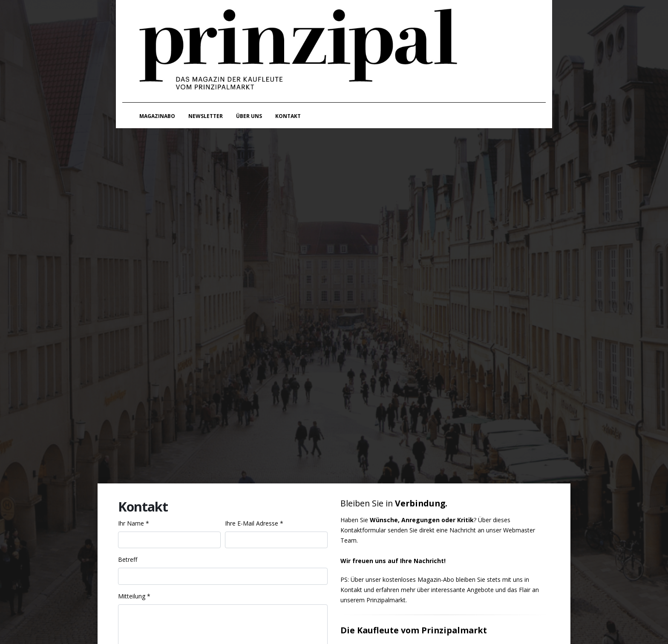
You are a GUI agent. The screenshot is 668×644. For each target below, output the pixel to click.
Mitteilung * (134, 596)
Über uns (249, 116)
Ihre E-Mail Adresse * (254, 523)
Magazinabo (157, 116)
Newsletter (206, 116)
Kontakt (288, 116)
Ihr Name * (134, 523)
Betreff (128, 559)
